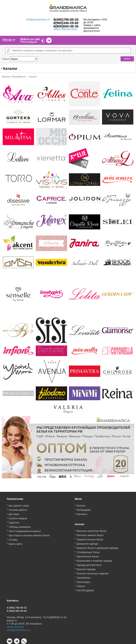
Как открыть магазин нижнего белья (29, 534)
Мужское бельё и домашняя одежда (97, 547)
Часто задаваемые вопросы (25, 530)
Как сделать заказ (19, 504)
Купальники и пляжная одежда (94, 559)
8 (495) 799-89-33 (17, 606)
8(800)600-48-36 (66, 26)
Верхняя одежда (86, 568)
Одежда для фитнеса (89, 564)
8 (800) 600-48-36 (17, 610)
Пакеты (81, 585)
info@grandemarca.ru (38, 19)
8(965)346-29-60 (66, 23)
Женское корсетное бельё (91, 530)
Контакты (82, 513)
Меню (9, 40)
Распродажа (84, 509)
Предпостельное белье (90, 538)
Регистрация (29, 42)
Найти (127, 59)
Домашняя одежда (87, 542)
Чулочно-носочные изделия (92, 572)
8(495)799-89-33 (66, 20)
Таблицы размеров (19, 526)
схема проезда (15, 626)
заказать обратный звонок (65, 29)
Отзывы (13, 538)
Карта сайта (15, 543)
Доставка (14, 513)
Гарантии (14, 521)
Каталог (81, 504)
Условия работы (18, 509)
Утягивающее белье (88, 551)
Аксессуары (83, 581)
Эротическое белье (88, 555)
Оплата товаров (18, 517)
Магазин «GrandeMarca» (14, 77)
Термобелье (83, 576)
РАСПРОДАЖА (85, 589)
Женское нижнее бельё (90, 534)
